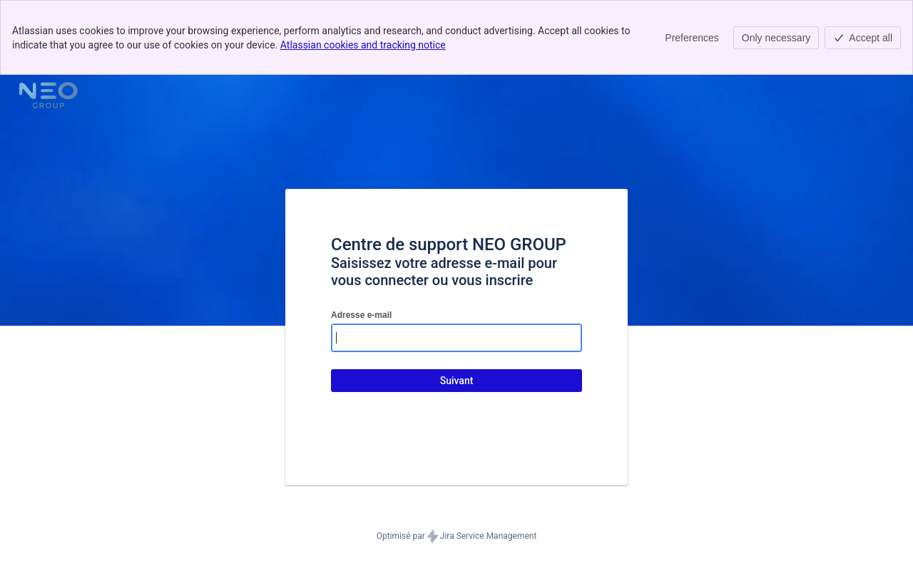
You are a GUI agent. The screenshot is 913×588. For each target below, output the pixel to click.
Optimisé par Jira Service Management (457, 537)
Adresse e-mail (361, 315)
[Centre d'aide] (49, 95)
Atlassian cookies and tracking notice (363, 45)
